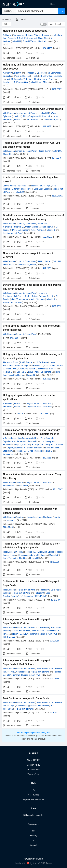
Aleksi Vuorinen (38, 230)
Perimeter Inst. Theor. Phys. (37, 38)
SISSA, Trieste (26, 362)
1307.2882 (45, 414)
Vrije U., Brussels (42, 35)
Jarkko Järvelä (10, 186)
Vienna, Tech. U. (47, 227)
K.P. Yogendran (27, 596)
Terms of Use (34, 774)
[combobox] (37, 11)
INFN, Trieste (42, 362)
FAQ (33, 790)
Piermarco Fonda (11, 362)
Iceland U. (18, 120)
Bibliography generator (33, 815)
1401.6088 (46, 379)
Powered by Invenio (33, 859)
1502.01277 (47, 237)
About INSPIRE (33, 760)
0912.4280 (55, 641)
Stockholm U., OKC (52, 120)
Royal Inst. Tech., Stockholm (40, 403)
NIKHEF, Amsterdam (20, 230)
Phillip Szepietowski (32, 116)
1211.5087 (58, 489)
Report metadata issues (33, 799)
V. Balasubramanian (12, 438)
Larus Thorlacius (36, 372)
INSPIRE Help (33, 795)
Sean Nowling (38, 631)
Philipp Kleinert (45, 151)
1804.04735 (47, 48)
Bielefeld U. (19, 227)
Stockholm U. (33, 120)
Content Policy (33, 765)
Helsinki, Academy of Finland (32, 555)
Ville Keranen (9, 113)
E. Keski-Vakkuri (30, 41)
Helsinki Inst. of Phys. (44, 79)
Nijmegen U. (18, 35)
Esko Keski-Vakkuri (42, 189)
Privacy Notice (33, 770)
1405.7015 (57, 306)
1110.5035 (55, 562)
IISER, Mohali (41, 596)
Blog (33, 831)
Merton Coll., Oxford (27, 265)
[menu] (51, 4)
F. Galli (20, 38)
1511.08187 (57, 158)
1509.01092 (57, 196)
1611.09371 (47, 126)
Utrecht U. (17, 116)
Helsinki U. (16, 41)
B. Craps (29, 35)
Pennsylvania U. (29, 438)
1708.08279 (57, 89)
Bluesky (33, 836)
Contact (34, 845)
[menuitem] (52, 4)
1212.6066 (46, 458)
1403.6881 (15, 338)
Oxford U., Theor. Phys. (26, 151)
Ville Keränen (50, 366)
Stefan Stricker (32, 227)
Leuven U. (33, 441)
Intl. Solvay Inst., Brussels (50, 76)
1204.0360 (8, 527)
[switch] (43, 24)
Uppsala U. (22, 372)
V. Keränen (28, 79)
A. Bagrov (7, 35)
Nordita (48, 372)
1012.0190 (56, 600)
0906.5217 (55, 713)
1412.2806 (46, 268)
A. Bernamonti (21, 441)
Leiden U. (17, 73)
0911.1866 (55, 679)
